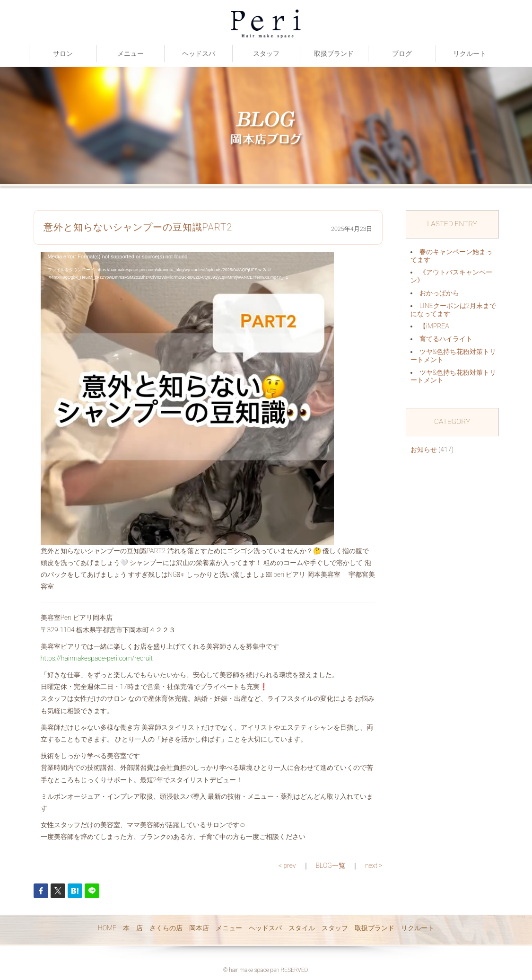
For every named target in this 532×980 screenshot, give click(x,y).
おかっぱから (439, 293)
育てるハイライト (446, 339)
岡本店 (199, 928)
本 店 (133, 928)
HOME (107, 928)
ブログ (402, 53)
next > (374, 865)
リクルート (470, 53)
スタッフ (266, 53)
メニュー (131, 53)
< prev (287, 865)
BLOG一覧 (331, 865)
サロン (63, 53)
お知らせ (424, 450)
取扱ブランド (334, 53)
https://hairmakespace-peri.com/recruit (97, 658)
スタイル (302, 928)
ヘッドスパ (199, 53)
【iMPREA (434, 326)
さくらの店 (166, 928)
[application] (187, 398)
